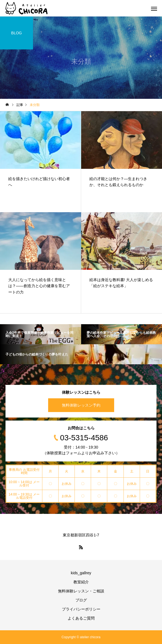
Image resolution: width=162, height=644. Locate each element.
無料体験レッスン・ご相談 (81, 591)
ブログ (81, 600)
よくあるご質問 (81, 618)
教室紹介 (81, 582)
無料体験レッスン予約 (81, 405)
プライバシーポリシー (81, 609)
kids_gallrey (81, 573)
